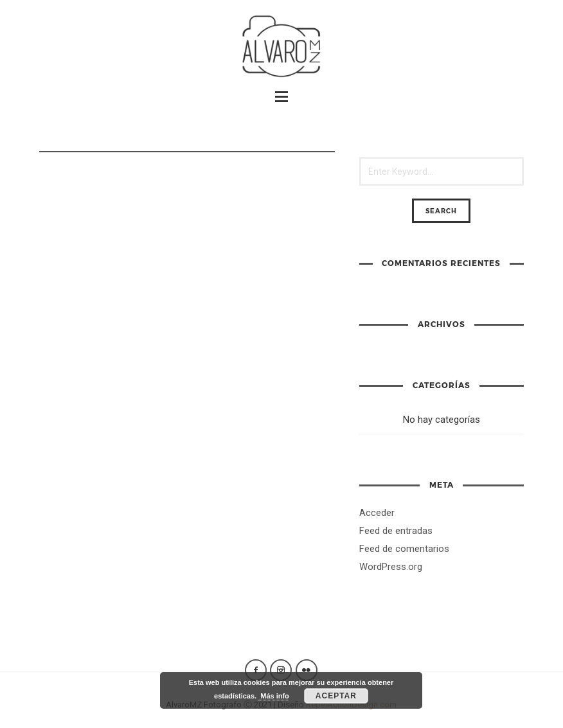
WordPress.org (391, 567)
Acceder (377, 513)
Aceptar (336, 696)
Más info (274, 696)
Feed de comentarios (404, 549)
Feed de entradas (396, 531)
